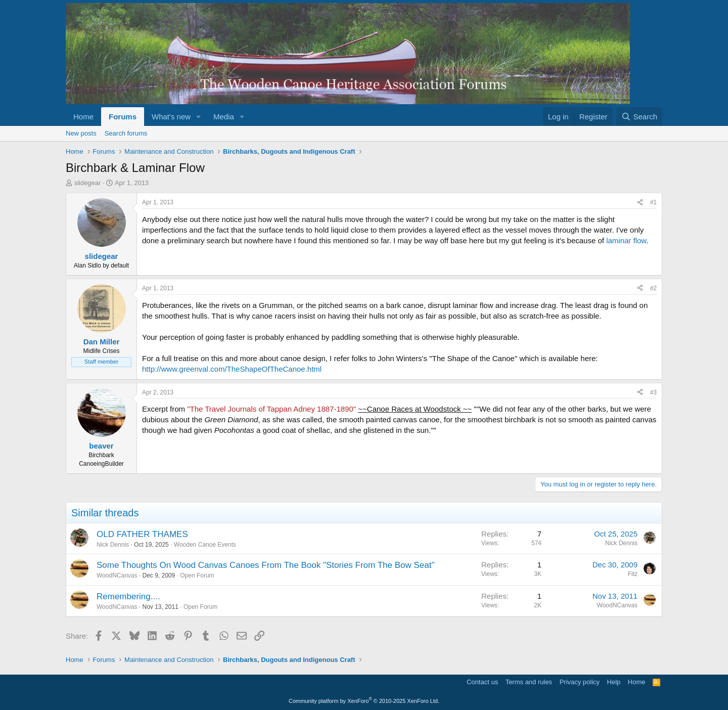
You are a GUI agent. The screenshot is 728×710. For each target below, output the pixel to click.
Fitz (633, 574)
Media (224, 117)
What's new (171, 117)
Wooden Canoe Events (205, 545)
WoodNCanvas (117, 575)
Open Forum (197, 575)
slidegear (88, 183)
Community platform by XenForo (364, 701)
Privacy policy (580, 682)
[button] (199, 117)
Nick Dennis (113, 545)
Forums (123, 117)
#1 (653, 202)
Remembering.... (128, 596)
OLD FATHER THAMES (142, 534)
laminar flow (626, 240)
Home (83, 117)
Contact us (482, 682)
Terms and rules (529, 682)
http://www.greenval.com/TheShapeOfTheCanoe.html (232, 369)
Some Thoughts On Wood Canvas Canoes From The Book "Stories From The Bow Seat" (265, 565)
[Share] (640, 203)
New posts (81, 133)
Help (614, 682)
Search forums (126, 133)
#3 (653, 392)
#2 (653, 288)
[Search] (639, 117)
